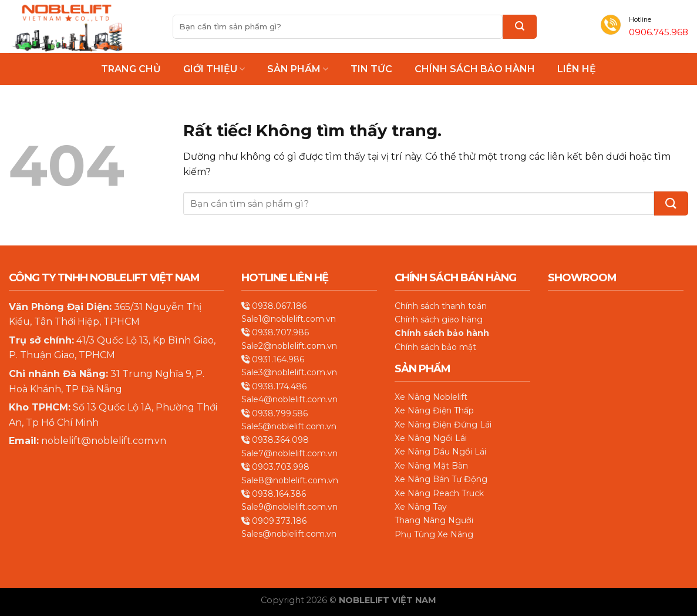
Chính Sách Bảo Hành (475, 69)
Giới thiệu (214, 69)
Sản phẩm (298, 69)
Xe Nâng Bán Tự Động (441, 479)
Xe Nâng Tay (421, 507)
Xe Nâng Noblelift (431, 397)
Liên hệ (577, 69)
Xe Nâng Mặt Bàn (431, 466)
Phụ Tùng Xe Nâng (434, 534)
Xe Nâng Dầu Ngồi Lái (440, 452)
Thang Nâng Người (434, 520)
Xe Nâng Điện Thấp (434, 410)
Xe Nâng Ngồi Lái (431, 438)
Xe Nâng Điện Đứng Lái (443, 425)
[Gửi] (520, 27)
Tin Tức (371, 69)
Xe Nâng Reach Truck (439, 493)
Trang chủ (131, 69)
